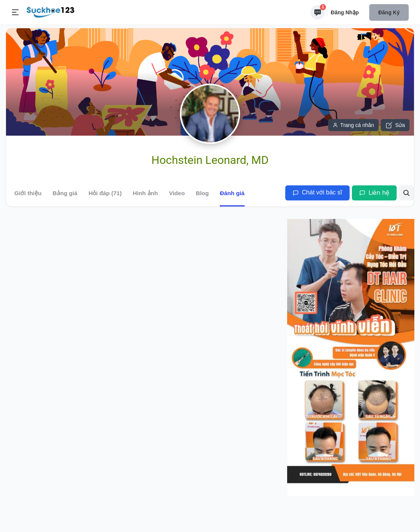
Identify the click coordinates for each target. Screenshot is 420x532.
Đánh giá (232, 193)
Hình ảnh (145, 193)
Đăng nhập (345, 12)
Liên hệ (374, 193)
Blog (202, 193)
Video (177, 193)
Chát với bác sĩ (317, 192)
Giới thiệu (28, 193)
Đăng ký (389, 12)
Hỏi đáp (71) (105, 193)
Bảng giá (65, 193)
